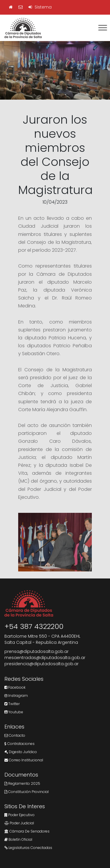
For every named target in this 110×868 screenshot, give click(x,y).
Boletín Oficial (18, 839)
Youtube (14, 712)
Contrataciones (20, 744)
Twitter (12, 704)
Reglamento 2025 (22, 783)
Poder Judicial (19, 823)
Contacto (15, 735)
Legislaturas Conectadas (28, 848)
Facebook (15, 687)
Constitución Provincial (27, 792)
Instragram (16, 696)
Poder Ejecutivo (20, 815)
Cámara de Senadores (27, 831)
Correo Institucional (24, 760)
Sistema (40, 7)
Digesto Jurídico (21, 752)
